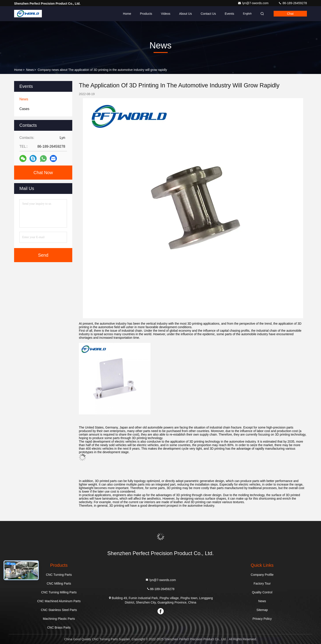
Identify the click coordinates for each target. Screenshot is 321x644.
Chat (290, 14)
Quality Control (262, 592)
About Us (186, 14)
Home (127, 14)
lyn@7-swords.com (253, 3)
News (30, 70)
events (229, 14)
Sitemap (262, 610)
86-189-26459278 (293, 3)
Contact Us (208, 14)
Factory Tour (262, 583)
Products (146, 14)
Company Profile (262, 575)
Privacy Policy (262, 619)
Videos (166, 14)
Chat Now (43, 173)
